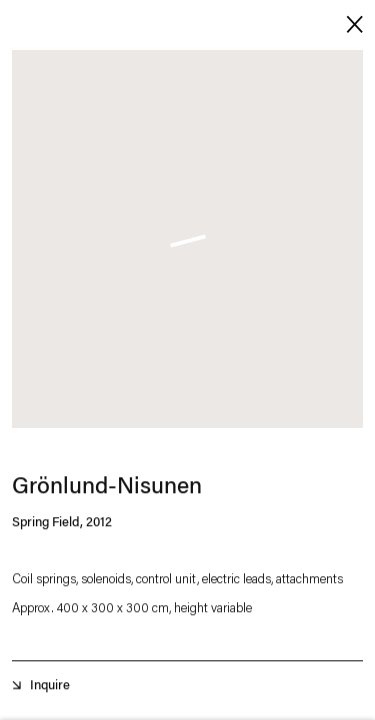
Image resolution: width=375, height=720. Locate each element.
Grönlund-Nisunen (107, 490)
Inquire (50, 688)
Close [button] (350, 22)
